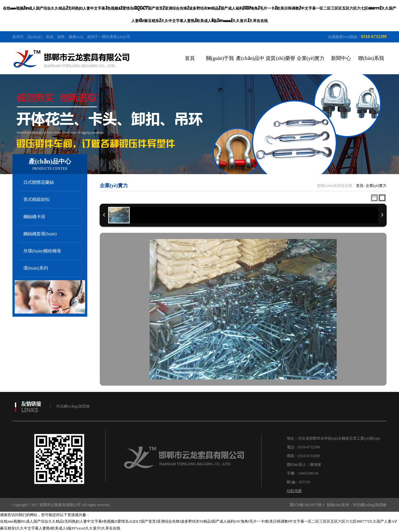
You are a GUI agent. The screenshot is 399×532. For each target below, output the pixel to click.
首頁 (190, 58)
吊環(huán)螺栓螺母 (42, 251)
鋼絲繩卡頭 (34, 217)
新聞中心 (341, 58)
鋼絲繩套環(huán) (40, 234)
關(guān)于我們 (220, 74)
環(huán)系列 (36, 268)
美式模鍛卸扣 (36, 200)
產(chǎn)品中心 (250, 74)
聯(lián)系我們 (371, 74)
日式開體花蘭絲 (39, 182)
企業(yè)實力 (311, 58)
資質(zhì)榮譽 (280, 58)
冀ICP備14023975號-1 (307, 505)
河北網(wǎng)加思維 (73, 406)
